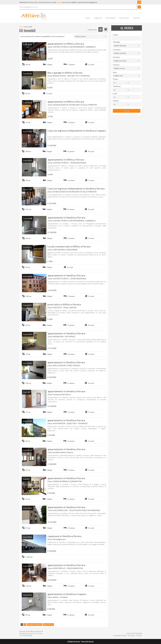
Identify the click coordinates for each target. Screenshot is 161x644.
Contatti (136, 18)
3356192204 (27, 636)
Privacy (139, 636)
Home (88, 18)
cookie (59, 2)
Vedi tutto (48, 625)
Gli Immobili (111, 18)
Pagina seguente (35, 625)
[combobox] (91, 36)
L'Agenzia (98, 18)
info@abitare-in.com (29, 7)
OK (139, 2)
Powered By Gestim (87, 641)
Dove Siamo (124, 18)
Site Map (132, 636)
